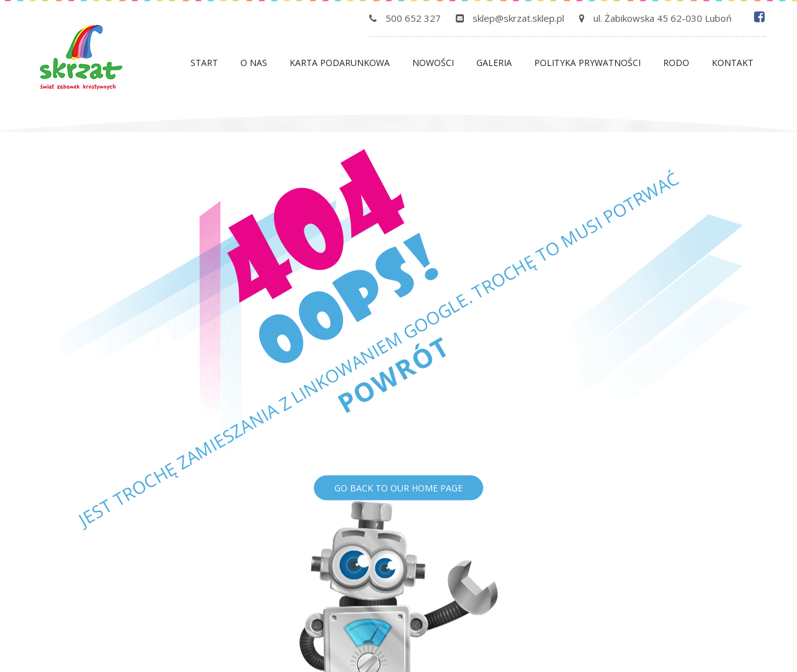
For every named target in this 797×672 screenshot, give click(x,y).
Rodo (676, 63)
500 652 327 (413, 18)
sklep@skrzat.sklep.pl (518, 18)
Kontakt (733, 63)
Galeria (494, 63)
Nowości (433, 63)
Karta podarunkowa (340, 63)
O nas (254, 63)
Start (204, 63)
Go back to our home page (398, 488)
